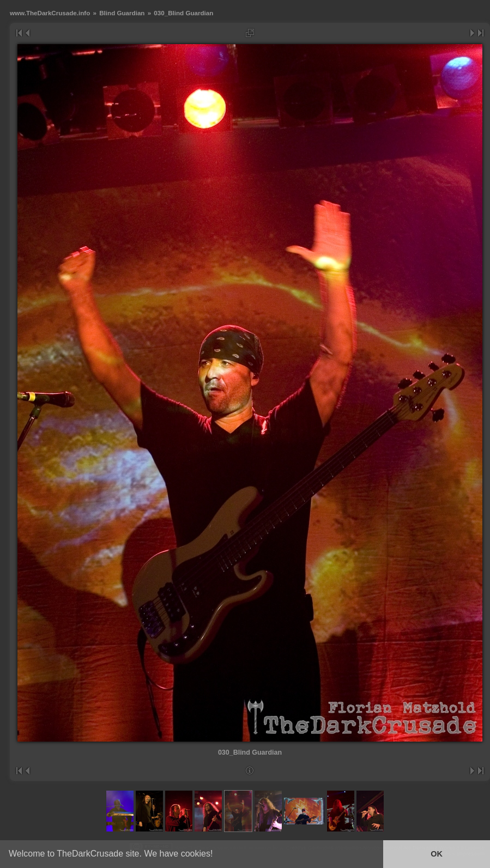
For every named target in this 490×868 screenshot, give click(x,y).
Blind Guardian (122, 13)
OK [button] (437, 854)
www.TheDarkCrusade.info (50, 13)
